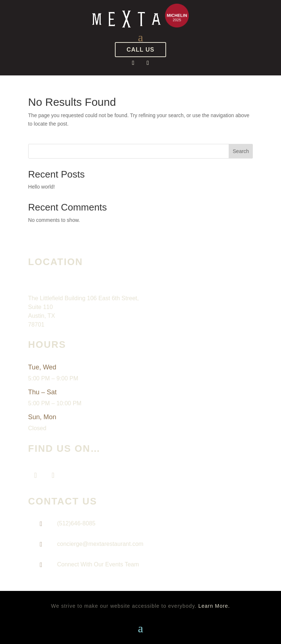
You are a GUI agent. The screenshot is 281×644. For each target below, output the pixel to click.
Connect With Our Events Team (98, 564)
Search (241, 151)
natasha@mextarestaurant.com (93, 575)
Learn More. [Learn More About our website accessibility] (214, 606)
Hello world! (42, 187)
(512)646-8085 (76, 523)
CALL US (140, 50)
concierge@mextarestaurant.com (100, 544)
